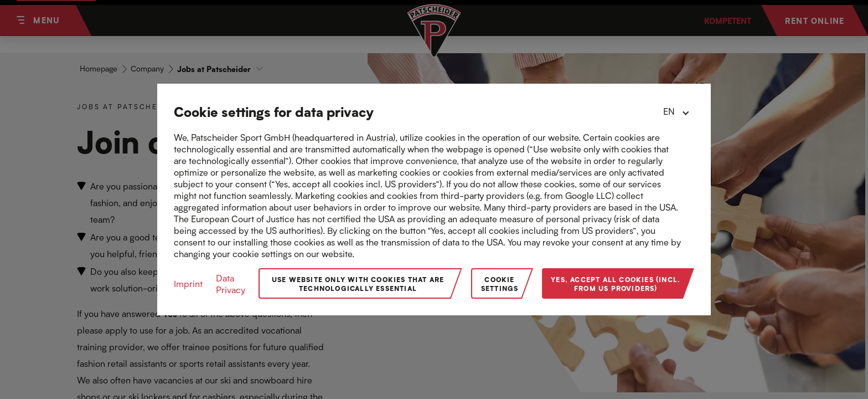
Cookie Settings (500, 283)
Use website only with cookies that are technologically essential (358, 283)
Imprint (188, 283)
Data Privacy (231, 284)
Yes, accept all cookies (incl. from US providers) (616, 283)
